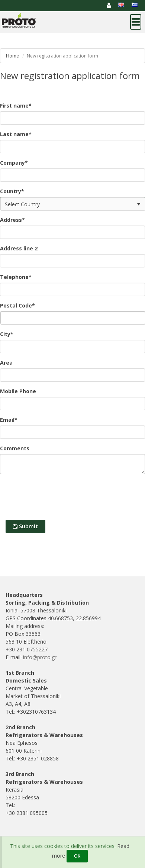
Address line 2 (19, 248)
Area (6, 363)
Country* (12, 191)
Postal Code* (17, 305)
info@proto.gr (40, 657)
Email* (9, 420)
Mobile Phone (18, 391)
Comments (15, 448)
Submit (25, 526)
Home (12, 56)
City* (7, 334)
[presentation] (57, 498)
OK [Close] (77, 856)
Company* (14, 163)
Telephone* (16, 277)
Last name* (16, 134)
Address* (12, 220)
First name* (16, 106)
